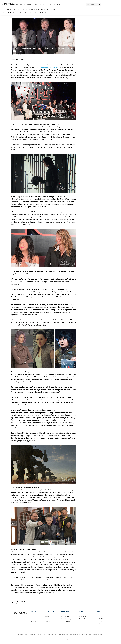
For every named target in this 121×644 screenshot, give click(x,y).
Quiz (21, 12)
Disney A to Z (64, 624)
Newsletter (48, 619)
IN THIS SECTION (6, 13)
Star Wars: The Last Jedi (30, 602)
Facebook (102, 621)
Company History (65, 616)
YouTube (101, 619)
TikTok (101, 616)
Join (17, 4)
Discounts (30, 4)
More (81, 612)
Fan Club (33, 612)
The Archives (65, 612)
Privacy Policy (39, 634)
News (8, 10)
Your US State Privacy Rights (50, 634)
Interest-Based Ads (77, 634)
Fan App (47, 621)
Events (23, 4)
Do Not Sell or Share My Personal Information (92, 634)
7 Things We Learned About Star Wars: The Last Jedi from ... (39, 10)
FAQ (80, 614)
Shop (37, 4)
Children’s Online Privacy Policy (65, 634)
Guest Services (83, 616)
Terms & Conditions (85, 619)
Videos (34, 12)
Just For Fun (27, 12)
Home (3, 10)
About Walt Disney (66, 619)
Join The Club (34, 614)
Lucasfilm (16, 602)
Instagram (102, 614)
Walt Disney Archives (67, 614)
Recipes (47, 616)
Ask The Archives (65, 621)
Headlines (15, 12)
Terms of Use (32, 634)
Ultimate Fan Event (46, 4)
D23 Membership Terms (23, 634)
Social (99, 612)
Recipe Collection (42, 12)
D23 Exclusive (15, 10)
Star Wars (22, 602)
